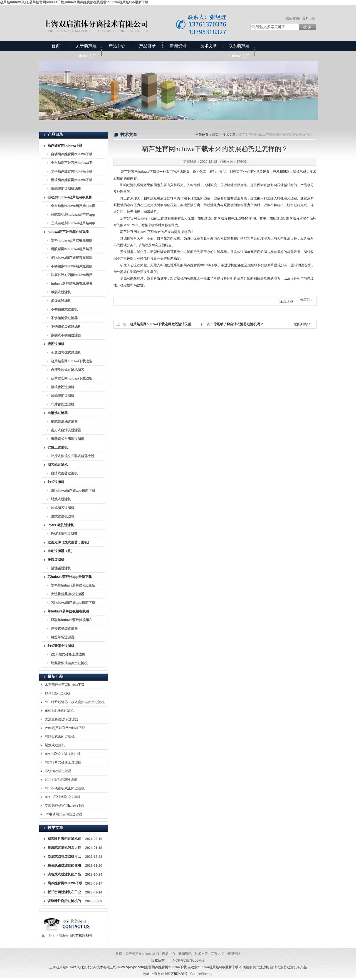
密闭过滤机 (56, 344)
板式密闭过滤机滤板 (66, 189)
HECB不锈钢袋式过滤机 (63, 797)
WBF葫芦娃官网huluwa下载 (65, 728)
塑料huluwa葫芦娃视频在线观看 (72, 242)
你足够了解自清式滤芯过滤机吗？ (238, 324)
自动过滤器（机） (61, 551)
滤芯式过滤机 (58, 465)
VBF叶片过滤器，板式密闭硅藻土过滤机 (75, 702)
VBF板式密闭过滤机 (60, 737)
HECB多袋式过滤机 (59, 711)
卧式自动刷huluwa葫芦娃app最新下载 (73, 216)
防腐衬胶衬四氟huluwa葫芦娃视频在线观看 (72, 276)
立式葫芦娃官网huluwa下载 (65, 806)
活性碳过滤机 (61, 568)
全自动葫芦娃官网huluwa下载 (72, 164)
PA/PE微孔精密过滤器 (61, 780)
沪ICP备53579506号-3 (188, 961)
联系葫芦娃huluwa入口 (239, 51)
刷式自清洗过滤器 (64, 422)
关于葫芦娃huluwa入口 (86, 51)
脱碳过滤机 (56, 560)
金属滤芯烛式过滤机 (66, 353)
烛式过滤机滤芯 (63, 516)
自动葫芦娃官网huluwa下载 (72, 154)
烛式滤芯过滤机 (63, 508)
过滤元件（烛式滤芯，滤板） (69, 542)
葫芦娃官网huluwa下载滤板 (72, 378)
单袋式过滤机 (61, 292)
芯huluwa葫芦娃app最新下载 (70, 577)
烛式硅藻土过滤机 (61, 646)
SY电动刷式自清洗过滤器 (64, 814)
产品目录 (147, 46)
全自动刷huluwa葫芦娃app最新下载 (73, 207)
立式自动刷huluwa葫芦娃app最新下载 (73, 224)
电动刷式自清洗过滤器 (68, 439)
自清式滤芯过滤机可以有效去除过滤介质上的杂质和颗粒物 (64, 858)
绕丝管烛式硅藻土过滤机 (69, 663)
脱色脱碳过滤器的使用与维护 (64, 866)
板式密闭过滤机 (63, 387)
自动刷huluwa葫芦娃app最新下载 (70, 198)
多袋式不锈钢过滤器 (66, 335)
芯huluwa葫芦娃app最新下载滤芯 (73, 604)
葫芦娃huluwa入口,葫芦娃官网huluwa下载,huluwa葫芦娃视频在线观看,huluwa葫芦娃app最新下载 (74, 2)
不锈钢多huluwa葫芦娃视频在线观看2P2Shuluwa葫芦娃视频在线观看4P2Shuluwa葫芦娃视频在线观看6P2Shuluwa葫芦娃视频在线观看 (72, 267)
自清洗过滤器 (58, 413)
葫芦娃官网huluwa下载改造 (72, 361)
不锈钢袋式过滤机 (64, 309)
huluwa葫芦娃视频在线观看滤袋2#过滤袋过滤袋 (72, 285)
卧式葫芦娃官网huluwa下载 (72, 180)
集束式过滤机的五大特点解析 (64, 849)
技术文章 (209, 46)
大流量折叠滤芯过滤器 (68, 594)
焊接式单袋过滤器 (64, 629)
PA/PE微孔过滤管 (64, 534)
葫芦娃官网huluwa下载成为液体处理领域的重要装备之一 (65, 884)
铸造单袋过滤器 (63, 637)
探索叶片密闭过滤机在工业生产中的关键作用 (64, 840)
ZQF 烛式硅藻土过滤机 (68, 654)
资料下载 (309, 18)
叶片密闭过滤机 (63, 404)
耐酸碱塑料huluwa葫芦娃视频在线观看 (72, 250)
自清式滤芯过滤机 (64, 473)
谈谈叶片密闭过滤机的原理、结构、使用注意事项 (64, 902)
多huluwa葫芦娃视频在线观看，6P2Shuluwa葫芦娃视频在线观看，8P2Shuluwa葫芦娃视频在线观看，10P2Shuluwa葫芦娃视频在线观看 (72, 259)
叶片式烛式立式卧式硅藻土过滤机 (73, 457)
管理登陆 (234, 954)
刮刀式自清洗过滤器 (66, 430)
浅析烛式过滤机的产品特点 (64, 875)
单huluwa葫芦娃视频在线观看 (68, 612)
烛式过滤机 (56, 482)
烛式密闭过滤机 (63, 396)
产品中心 (117, 46)
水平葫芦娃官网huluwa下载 (72, 171)
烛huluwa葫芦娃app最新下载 (73, 491)
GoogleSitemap (202, 974)
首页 (56, 46)
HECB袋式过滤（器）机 (63, 754)
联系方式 (217, 954)
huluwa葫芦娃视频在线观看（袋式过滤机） (68, 233)
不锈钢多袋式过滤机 (66, 327)
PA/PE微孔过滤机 (61, 525)
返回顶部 (286, 301)
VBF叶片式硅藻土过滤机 (63, 762)
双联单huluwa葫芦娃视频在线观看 (72, 621)
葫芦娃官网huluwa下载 (65, 146)
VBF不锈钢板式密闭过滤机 (65, 788)
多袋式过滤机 (61, 301)
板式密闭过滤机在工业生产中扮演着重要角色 (64, 893)
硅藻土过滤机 (58, 447)
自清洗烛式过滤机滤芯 (68, 370)
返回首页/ (293, 18)
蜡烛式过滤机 (61, 499)
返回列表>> (302, 324)
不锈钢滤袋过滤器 (64, 318)
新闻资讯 (178, 46)
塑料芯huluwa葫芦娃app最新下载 (73, 587)
